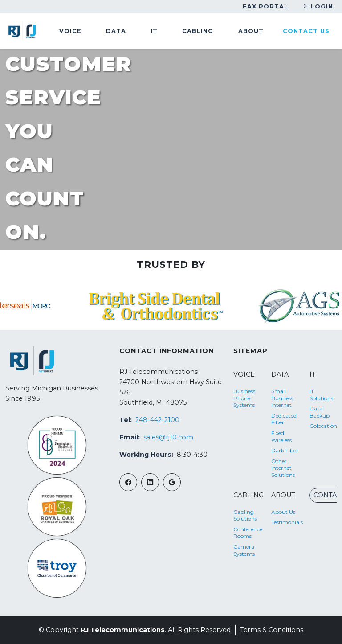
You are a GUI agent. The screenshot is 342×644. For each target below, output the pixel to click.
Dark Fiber (285, 450)
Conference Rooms (247, 533)
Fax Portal (265, 6)
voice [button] (70, 31)
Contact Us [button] (306, 31)
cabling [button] (198, 31)
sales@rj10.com (168, 437)
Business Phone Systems (244, 398)
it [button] (154, 31)
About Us (283, 512)
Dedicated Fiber (284, 419)
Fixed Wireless (281, 437)
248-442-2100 (157, 420)
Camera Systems (244, 550)
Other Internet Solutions (283, 468)
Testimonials (285, 522)
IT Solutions (321, 395)
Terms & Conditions (272, 630)
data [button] (116, 31)
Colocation (323, 426)
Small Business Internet (282, 398)
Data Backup (320, 412)
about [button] (251, 31)
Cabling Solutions (245, 515)
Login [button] (318, 7)
